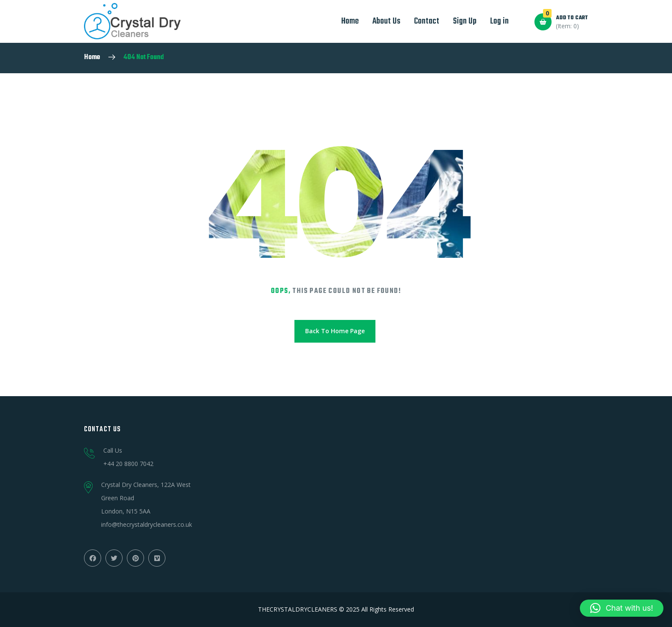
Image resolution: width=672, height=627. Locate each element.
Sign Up (465, 21)
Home (350, 21)
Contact (427, 21)
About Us (386, 21)
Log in (499, 21)
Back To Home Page (335, 331)
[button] (622, 608)
